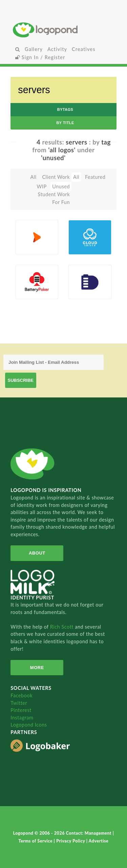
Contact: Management (89, 833)
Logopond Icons (29, 725)
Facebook (22, 695)
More (37, 668)
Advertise (99, 841)
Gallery (34, 49)
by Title (65, 123)
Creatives (83, 49)
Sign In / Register (40, 57)
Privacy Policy (71, 841)
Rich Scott (63, 627)
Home (63, 30)
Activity (57, 49)
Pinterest (21, 710)
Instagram (22, 718)
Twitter (19, 703)
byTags (65, 109)
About (37, 553)
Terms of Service (36, 841)
